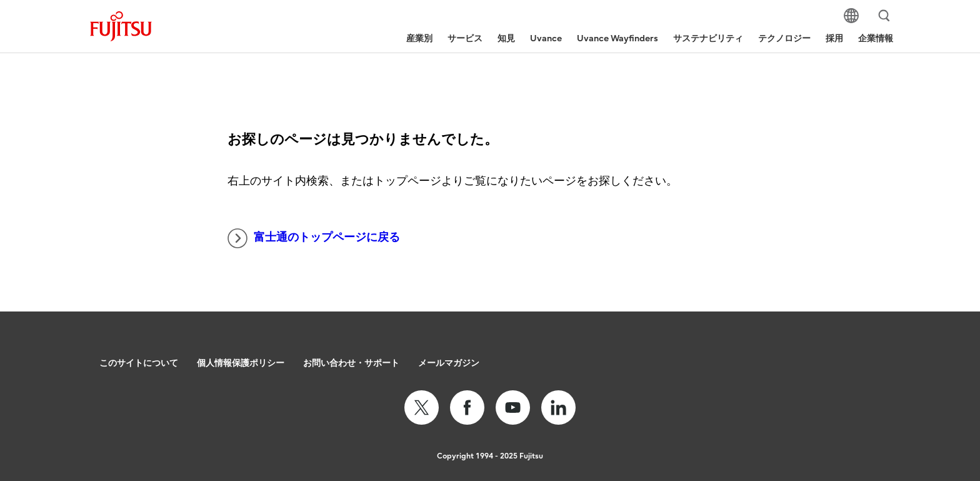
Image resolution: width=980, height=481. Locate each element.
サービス (465, 38)
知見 (506, 38)
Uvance (546, 38)
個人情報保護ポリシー (241, 363)
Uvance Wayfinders (617, 38)
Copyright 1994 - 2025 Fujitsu (490, 456)
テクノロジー (784, 38)
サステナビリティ (708, 38)
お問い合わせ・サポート (351, 363)
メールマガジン (449, 363)
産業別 (419, 38)
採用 (834, 38)
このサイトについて (139, 363)
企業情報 (876, 38)
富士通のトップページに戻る (314, 238)
